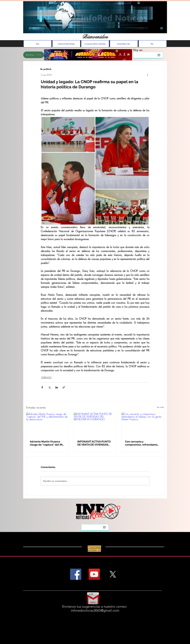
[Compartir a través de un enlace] (64, 387)
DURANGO (47, 377)
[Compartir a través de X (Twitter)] (49, 387)
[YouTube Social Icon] (94, 574)
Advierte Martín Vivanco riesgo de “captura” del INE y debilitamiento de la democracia (47, 443)
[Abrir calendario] (159, 55)
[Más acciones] (148, 75)
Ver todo (160, 407)
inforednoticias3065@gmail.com (95, 611)
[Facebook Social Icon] (76, 574)
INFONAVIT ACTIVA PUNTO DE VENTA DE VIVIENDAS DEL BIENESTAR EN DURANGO (94, 443)
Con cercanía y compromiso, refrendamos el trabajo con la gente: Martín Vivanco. (142, 443)
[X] (113, 574)
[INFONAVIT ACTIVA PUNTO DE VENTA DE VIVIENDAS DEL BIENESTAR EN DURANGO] (95, 425)
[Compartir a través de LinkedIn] (57, 387)
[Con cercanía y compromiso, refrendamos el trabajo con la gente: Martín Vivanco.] (143, 425)
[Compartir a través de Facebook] (42, 387)
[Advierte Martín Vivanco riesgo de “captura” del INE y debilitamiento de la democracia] (47, 425)
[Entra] (34, 55)
